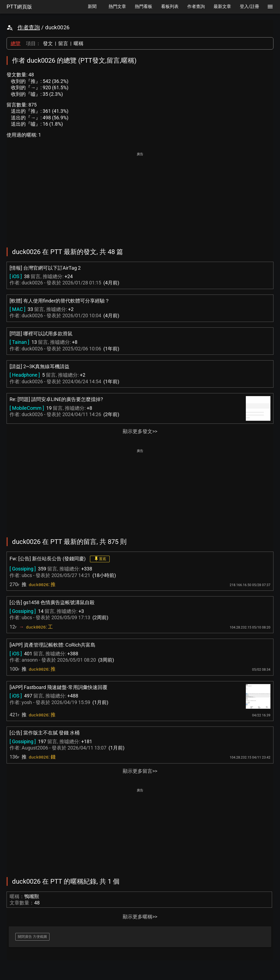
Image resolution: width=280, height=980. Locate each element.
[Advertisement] (140, 196)
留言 (63, 43)
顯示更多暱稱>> (140, 917)
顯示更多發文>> (140, 431)
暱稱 (78, 43)
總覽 (16, 43)
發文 (48, 43)
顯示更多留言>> (140, 771)
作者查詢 (29, 27)
